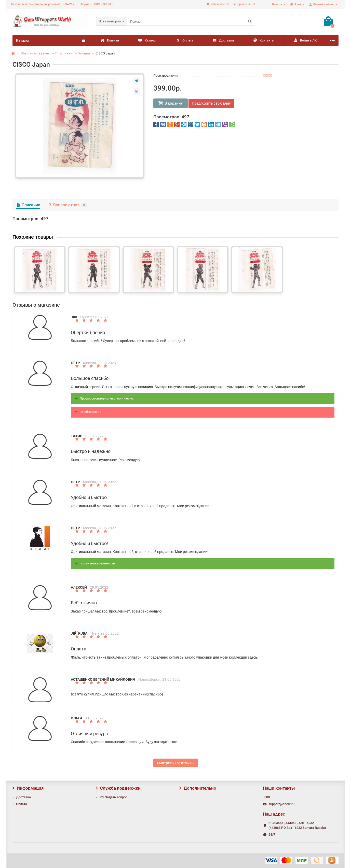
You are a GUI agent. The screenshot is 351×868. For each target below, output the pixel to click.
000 (267, 797)
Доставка (223, 41)
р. (275, 4)
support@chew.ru (281, 804)
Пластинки (64, 53)
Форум (85, 4)
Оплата (184, 41)
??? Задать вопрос (113, 797)
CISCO (268, 75)
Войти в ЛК (305, 41)
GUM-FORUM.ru (104, 4)
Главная (110, 41)
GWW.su (70, 4)
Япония (84, 53)
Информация (28, 788)
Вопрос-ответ (67, 205)
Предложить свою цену (211, 103)
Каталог (147, 41)
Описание (28, 205)
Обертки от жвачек (35, 53)
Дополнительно (198, 788)
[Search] (191, 21)
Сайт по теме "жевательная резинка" (36, 4)
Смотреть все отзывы (176, 763)
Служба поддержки (118, 788)
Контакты (264, 41)
